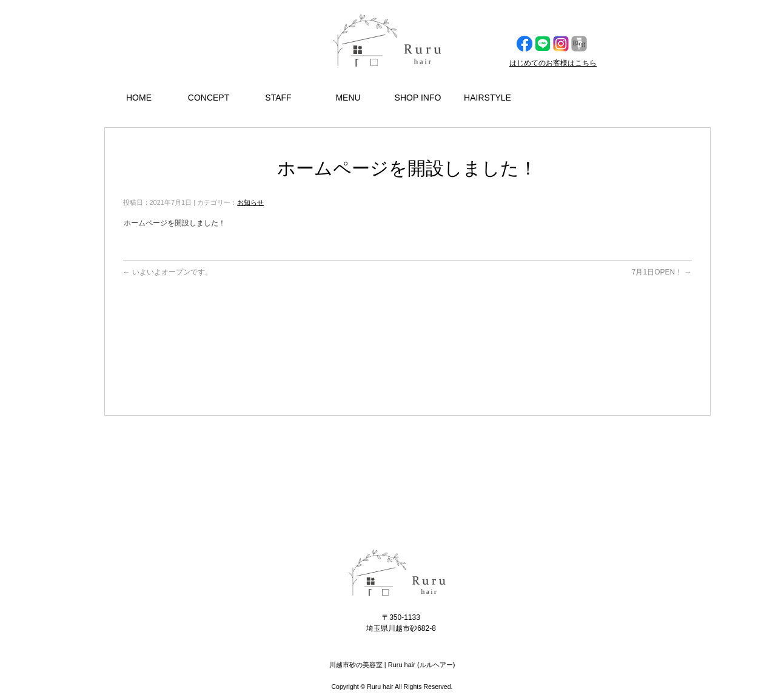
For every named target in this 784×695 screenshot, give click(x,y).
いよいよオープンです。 (168, 272)
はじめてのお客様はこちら (553, 63)
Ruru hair (380, 687)
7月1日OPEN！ (662, 272)
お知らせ (250, 202)
